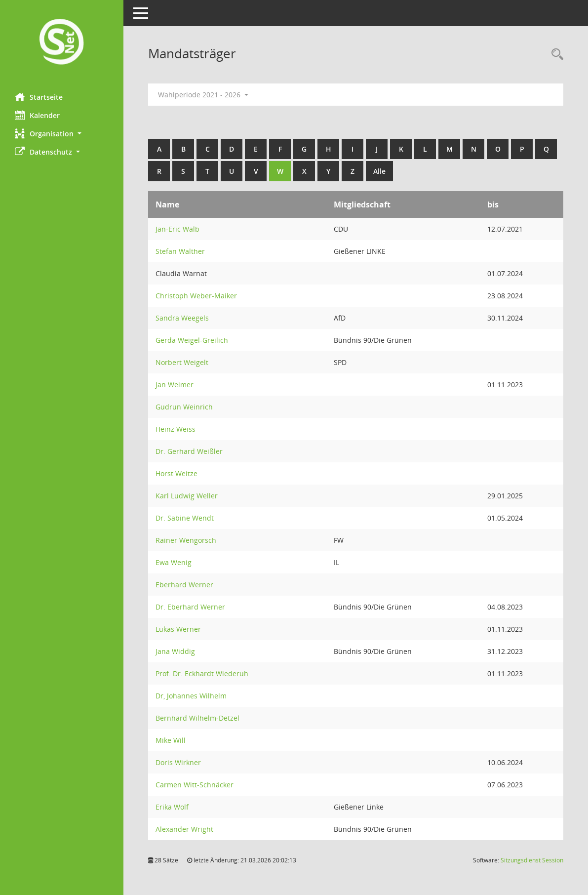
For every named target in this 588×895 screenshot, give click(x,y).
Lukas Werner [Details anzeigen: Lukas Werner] (178, 629)
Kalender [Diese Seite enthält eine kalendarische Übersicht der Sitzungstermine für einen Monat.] (37, 115)
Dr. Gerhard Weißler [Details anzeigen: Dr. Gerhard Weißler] (189, 451)
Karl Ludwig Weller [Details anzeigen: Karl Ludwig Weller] (187, 496)
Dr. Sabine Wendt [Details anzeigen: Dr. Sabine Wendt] (185, 518)
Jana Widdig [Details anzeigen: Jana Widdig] (175, 651)
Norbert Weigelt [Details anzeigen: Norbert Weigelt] (182, 362)
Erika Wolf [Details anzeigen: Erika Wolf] (172, 807)
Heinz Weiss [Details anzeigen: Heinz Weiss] (176, 429)
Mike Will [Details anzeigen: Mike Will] (171, 740)
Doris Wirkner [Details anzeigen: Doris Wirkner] (178, 762)
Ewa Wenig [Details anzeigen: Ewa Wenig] (174, 562)
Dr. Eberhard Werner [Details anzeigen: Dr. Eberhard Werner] (190, 607)
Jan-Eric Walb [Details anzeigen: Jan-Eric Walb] (177, 229)
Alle (379, 171)
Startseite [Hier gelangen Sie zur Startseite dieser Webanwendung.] (39, 97)
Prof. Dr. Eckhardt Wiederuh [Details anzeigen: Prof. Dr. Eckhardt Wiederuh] (202, 673)
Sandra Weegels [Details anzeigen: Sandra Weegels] (182, 318)
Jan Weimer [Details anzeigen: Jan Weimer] (175, 385)
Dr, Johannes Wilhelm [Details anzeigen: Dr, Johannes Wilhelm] (191, 696)
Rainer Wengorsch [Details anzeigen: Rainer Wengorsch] (186, 540)
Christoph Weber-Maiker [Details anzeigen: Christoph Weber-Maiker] (196, 296)
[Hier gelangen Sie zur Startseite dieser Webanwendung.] (62, 43)
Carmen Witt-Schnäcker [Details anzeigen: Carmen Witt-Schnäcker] (195, 785)
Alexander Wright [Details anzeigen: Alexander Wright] (184, 829)
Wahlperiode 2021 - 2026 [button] (203, 95)
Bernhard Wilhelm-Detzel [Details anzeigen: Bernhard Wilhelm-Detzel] (197, 718)
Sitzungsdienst (532, 860)
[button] (62, 134)
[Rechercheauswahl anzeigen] (555, 55)
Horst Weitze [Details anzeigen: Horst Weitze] (176, 473)
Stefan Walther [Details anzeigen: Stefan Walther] (180, 251)
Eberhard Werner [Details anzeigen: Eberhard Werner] (184, 585)
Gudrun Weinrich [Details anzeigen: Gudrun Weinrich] (184, 407)
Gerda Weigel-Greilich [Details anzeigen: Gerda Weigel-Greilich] (192, 340)
